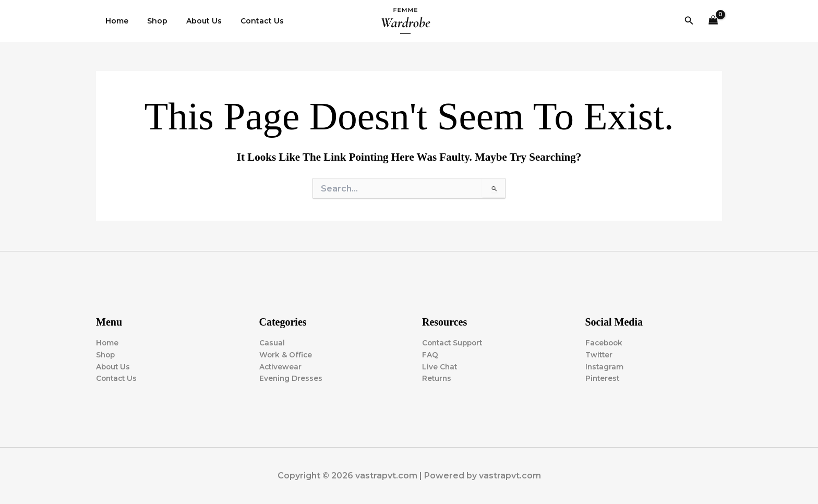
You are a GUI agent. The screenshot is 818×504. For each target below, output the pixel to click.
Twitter (599, 354)
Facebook (605, 342)
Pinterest (603, 378)
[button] (689, 21)
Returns (437, 378)
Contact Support (454, 342)
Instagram (605, 366)
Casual (272, 342)
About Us (194, 21)
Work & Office (286, 354)
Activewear (281, 366)
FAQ (430, 354)
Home (115, 21)
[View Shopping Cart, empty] (713, 21)
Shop (151, 21)
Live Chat (440, 366)
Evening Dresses (291, 378)
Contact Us (248, 21)
